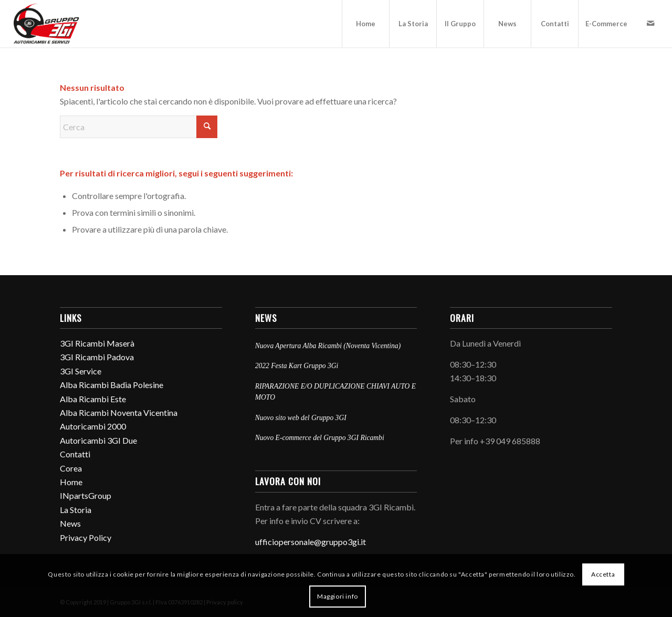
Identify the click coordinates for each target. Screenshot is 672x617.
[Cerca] (139, 127)
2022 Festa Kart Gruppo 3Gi (297, 366)
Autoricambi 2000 (93, 426)
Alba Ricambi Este (93, 399)
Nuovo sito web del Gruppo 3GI (301, 418)
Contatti (75, 454)
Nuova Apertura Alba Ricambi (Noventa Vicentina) (328, 346)
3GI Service (81, 371)
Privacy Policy (86, 537)
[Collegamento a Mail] (650, 23)
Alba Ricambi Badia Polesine (112, 385)
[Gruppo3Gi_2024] (48, 24)
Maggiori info (338, 596)
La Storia (76, 510)
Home (71, 482)
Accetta (603, 574)
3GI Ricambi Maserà (97, 343)
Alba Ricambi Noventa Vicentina (119, 412)
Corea (71, 468)
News (70, 523)
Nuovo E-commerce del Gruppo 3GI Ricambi (320, 438)
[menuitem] (365, 24)
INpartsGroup (86, 495)
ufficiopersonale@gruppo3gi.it (311, 542)
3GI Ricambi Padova (97, 357)
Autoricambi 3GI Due (98, 440)
